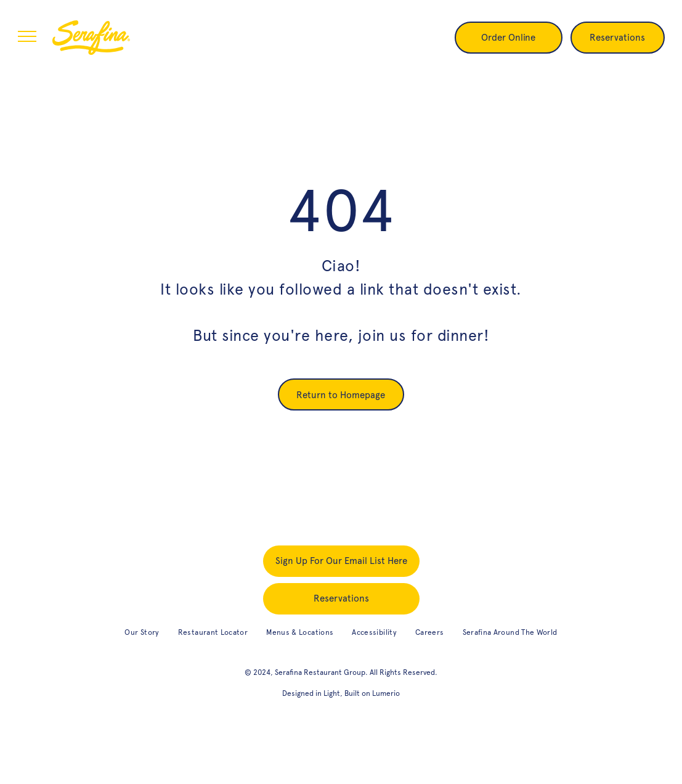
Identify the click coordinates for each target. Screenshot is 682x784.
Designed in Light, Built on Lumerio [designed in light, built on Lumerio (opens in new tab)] (341, 693)
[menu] (27, 36)
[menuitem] (142, 633)
